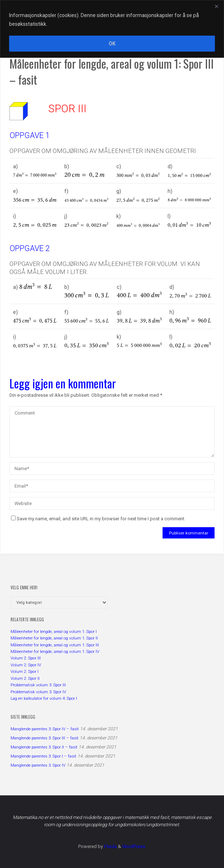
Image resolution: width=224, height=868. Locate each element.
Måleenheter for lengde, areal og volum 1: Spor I (54, 631)
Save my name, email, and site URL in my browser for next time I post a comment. (98, 519)
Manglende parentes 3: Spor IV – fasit (45, 729)
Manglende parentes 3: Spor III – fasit (45, 738)
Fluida (110, 846)
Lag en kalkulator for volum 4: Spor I (44, 698)
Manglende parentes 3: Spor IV (38, 765)
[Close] (216, 6)
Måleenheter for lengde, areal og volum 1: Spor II (54, 638)
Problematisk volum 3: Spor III (38, 685)
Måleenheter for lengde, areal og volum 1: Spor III (55, 645)
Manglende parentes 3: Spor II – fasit (44, 747)
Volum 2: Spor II (25, 678)
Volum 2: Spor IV (26, 665)
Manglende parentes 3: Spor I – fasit (43, 756)
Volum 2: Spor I (25, 671)
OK (112, 44)
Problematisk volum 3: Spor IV (38, 692)
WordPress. (134, 846)
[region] (112, 29)
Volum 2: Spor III (26, 658)
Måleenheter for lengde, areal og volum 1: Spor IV (55, 651)
